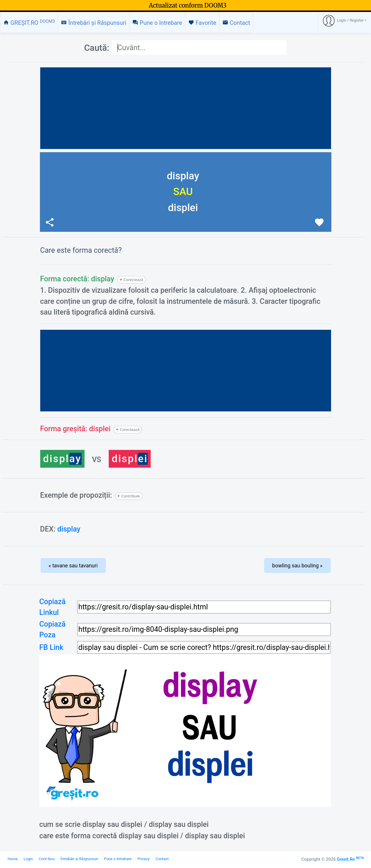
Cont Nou (47, 859)
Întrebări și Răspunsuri (94, 23)
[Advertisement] (186, 108)
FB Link (51, 647)
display (69, 529)
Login (28, 859)
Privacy (143, 859)
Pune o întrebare (157, 23)
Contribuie (131, 496)
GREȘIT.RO (29, 23)
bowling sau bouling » (297, 565)
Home (13, 859)
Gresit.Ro (350, 859)
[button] (345, 21)
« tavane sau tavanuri (73, 565)
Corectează (133, 280)
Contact (236, 23)
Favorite (202, 23)
